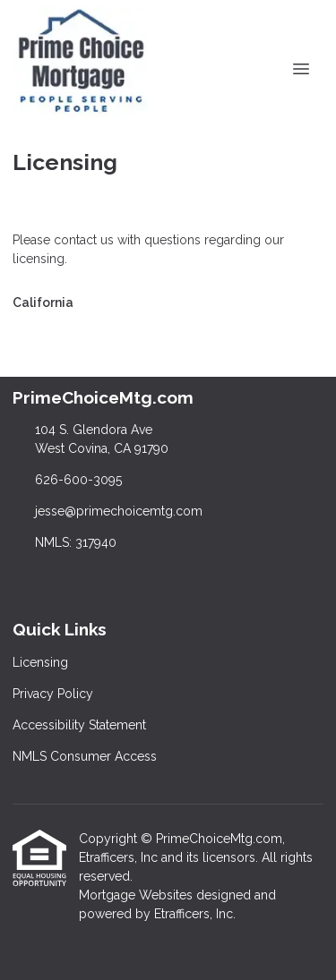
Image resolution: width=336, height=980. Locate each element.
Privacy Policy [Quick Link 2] (53, 694)
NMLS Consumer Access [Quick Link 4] (85, 756)
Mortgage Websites (138, 895)
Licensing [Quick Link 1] (40, 662)
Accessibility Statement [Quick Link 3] (79, 725)
